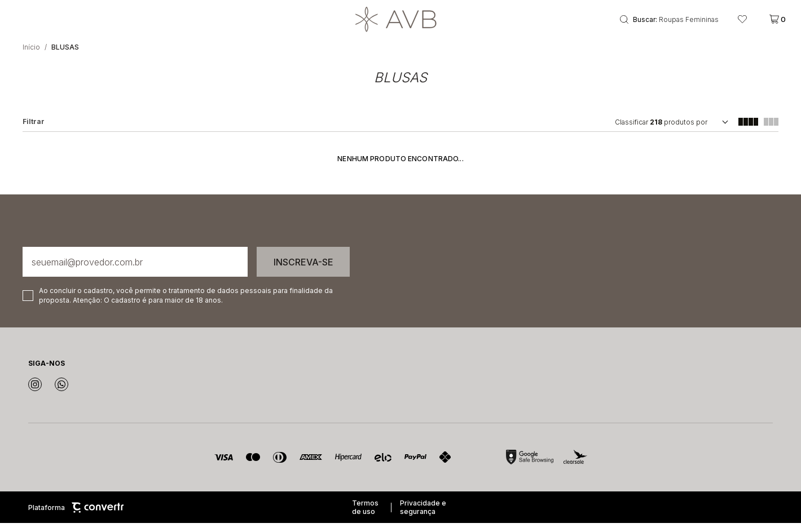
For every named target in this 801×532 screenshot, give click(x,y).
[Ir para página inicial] (31, 56)
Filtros (34, 131)
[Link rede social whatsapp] (61, 393)
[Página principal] (401, 24)
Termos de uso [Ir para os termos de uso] (365, 516)
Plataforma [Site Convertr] (76, 517)
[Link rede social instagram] (35, 393)
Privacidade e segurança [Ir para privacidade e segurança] (423, 516)
